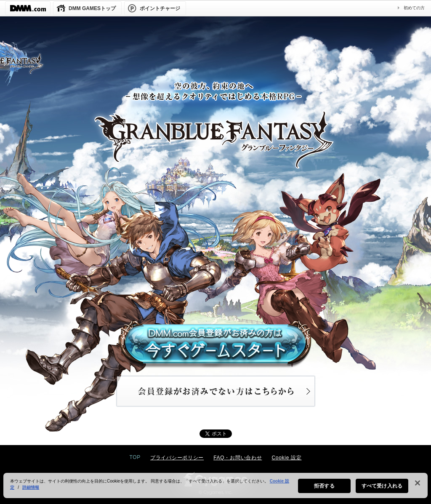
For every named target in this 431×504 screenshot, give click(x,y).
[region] (215, 489)
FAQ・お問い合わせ (238, 458)
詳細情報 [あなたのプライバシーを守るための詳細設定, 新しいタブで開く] (31, 491)
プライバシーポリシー (177, 458)
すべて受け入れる (382, 490)
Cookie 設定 (286, 458)
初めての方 (414, 8)
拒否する (324, 490)
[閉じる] (418, 487)
